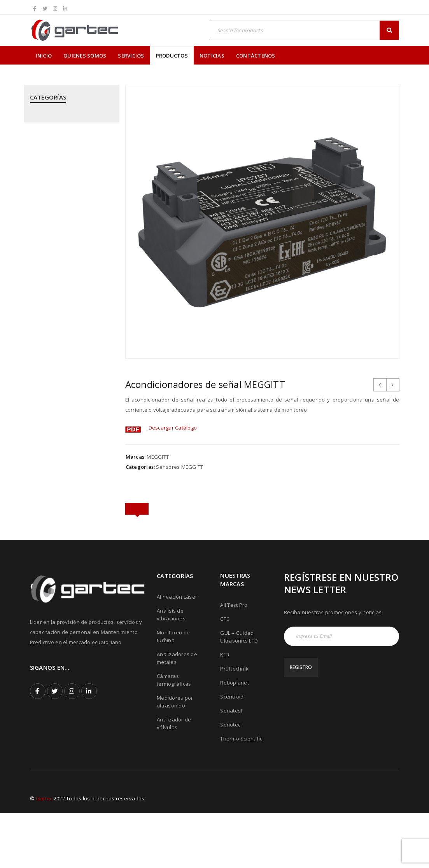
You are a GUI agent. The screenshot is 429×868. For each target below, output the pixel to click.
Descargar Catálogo (173, 428)
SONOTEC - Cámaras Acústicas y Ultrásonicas (69, 487)
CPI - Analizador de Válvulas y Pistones (66, 149)
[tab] (137, 510)
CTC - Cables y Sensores (60, 172)
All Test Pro (234, 660)
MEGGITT (158, 457)
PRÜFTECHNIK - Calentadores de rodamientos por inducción (69, 364)
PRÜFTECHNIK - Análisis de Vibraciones (62, 337)
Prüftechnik (234, 723)
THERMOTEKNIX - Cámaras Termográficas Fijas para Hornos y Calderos (70, 544)
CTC (225, 674)
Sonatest (231, 765)
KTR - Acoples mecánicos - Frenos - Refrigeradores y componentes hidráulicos (71, 226)
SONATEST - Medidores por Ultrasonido (63, 460)
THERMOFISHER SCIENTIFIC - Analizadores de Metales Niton (68, 513)
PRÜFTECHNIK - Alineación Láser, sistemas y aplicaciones (69, 310)
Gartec (44, 853)
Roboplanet (235, 737)
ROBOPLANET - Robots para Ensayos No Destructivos (63, 433)
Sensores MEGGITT (179, 467)
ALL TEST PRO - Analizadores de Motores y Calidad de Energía (69, 122)
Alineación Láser (177, 651)
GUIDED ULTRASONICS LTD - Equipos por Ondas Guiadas (65, 195)
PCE (35, 287)
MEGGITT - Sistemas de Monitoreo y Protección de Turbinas (62, 260)
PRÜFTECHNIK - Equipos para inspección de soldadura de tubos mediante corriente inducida (65, 398)
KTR (225, 709)
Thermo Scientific (241, 793)
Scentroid (232, 751)
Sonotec (230, 779)
